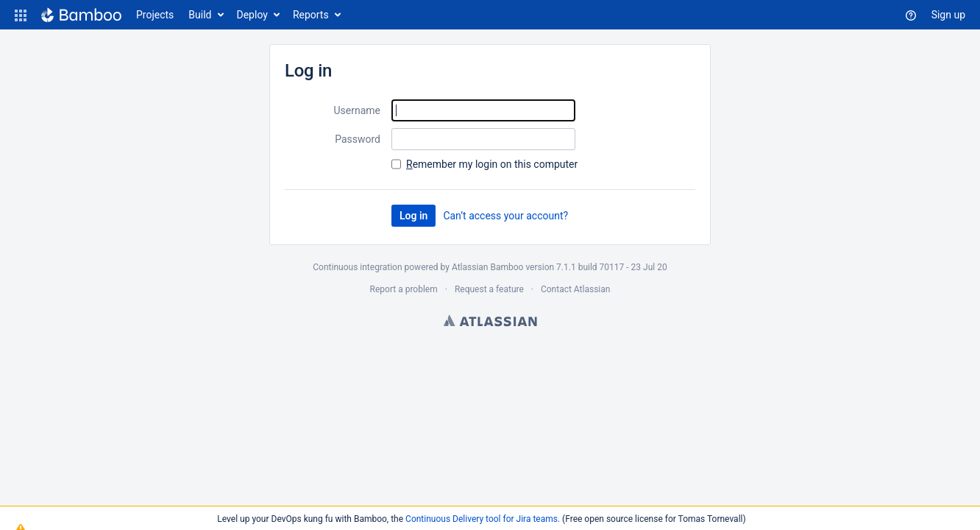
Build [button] (200, 15)
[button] (21, 15)
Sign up (948, 15)
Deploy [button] (252, 15)
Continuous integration (357, 267)
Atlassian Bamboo (488, 267)
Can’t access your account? (505, 216)
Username (357, 110)
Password (358, 139)
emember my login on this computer (492, 164)
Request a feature (489, 289)
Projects (155, 15)
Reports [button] (311, 15)
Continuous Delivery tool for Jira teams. (483, 519)
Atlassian (490, 320)
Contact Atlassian (575, 289)
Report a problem (404, 289)
